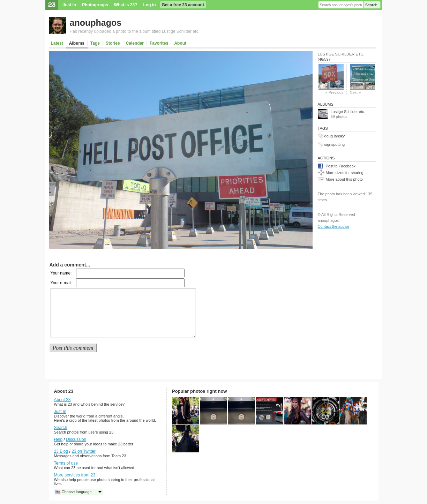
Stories (113, 43)
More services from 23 (75, 475)
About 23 (62, 400)
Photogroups (95, 5)
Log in (150, 5)
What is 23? (126, 5)
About (180, 43)
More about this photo (344, 179)
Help (58, 439)
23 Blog (61, 451)
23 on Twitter (83, 451)
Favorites (159, 43)
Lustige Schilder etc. (348, 112)
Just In (70, 5)
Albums (77, 43)
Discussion (76, 439)
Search (371, 5)
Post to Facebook (341, 166)
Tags (95, 43)
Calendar (135, 43)
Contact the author (334, 226)
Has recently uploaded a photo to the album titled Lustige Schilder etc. (135, 31)
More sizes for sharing (345, 173)
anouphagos (96, 23)
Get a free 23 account (183, 5)
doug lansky (335, 136)
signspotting (335, 144)
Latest (57, 43)
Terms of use (66, 463)
